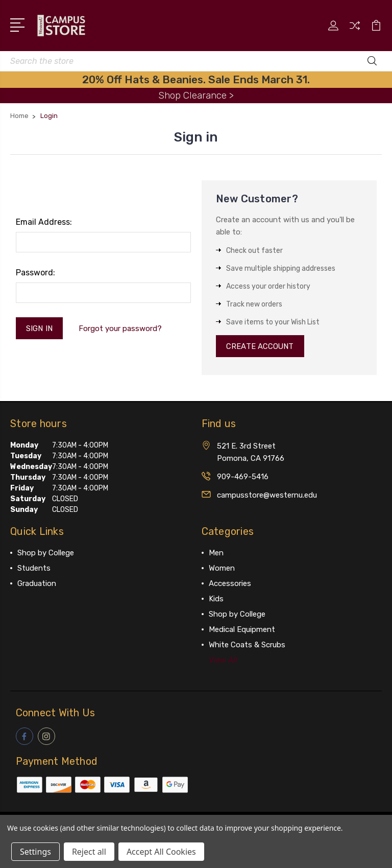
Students (34, 569)
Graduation (37, 584)
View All (223, 661)
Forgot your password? (121, 329)
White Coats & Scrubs (247, 645)
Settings (35, 852)
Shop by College (46, 553)
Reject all (89, 852)
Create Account (261, 346)
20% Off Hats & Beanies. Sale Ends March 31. (196, 79)
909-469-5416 (243, 477)
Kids (216, 599)
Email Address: (44, 222)
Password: (35, 273)
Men (216, 553)
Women (222, 569)
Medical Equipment (242, 630)
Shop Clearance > (196, 95)
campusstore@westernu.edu (267, 496)
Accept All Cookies (161, 852)
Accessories (230, 584)
